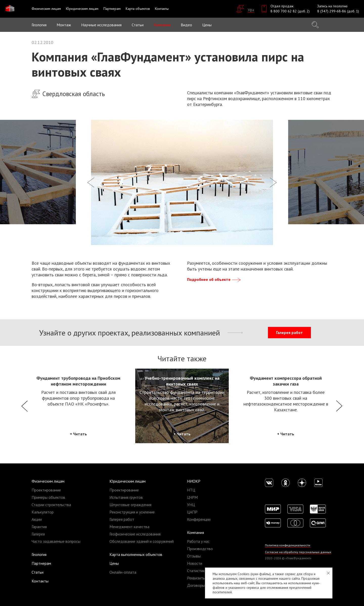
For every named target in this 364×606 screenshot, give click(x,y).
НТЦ (191, 490)
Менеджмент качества (129, 527)
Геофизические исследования (135, 534)
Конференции (199, 519)
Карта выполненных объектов (136, 554)
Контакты (40, 581)
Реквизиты (196, 578)
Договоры (196, 585)
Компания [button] (162, 25)
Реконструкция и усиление (132, 512)
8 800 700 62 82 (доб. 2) (290, 11)
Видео (186, 25)
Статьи (138, 25)
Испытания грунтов (126, 497)
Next (339, 406)
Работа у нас (198, 541)
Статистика (197, 571)
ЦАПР (192, 512)
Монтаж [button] (64, 25)
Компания (196, 532)
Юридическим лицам (128, 481)
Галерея (38, 534)
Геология (39, 25)
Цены (114, 563)
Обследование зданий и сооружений (142, 541)
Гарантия (39, 527)
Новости (195, 563)
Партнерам (41, 563)
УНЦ (191, 505)
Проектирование (46, 490)
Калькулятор (43, 512)
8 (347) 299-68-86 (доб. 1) (338, 11)
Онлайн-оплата (123, 572)
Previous (25, 406)
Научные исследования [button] (101, 25)
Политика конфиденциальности (288, 545)
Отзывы (194, 556)
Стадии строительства (51, 505)
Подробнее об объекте (214, 279)
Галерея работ (289, 332)
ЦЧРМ (192, 497)
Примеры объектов (48, 497)
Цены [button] (207, 25)
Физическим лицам (48, 481)
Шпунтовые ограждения (130, 505)
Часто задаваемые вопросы (56, 541)
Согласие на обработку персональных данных (298, 552)
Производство (200, 549)
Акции (37, 519)
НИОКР (194, 481)
